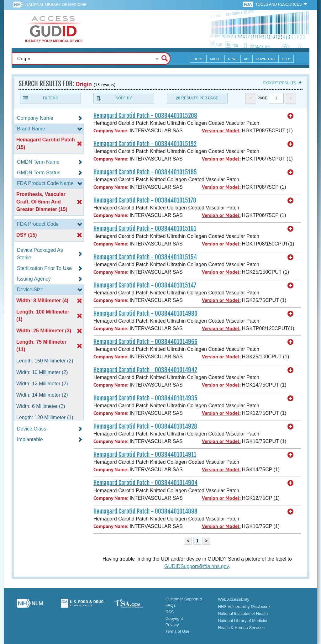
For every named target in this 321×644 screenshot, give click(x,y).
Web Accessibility (234, 599)
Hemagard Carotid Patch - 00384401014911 (145, 455)
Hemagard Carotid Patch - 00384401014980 (145, 314)
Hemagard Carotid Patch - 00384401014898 (145, 511)
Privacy (172, 625)
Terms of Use (178, 631)
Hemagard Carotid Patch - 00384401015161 (145, 229)
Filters (50, 98)
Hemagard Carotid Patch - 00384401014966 (145, 342)
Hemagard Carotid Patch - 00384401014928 (145, 426)
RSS (170, 612)
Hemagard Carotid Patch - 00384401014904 (145, 483)
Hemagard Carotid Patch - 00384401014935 (145, 398)
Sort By (124, 98)
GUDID (54, 29)
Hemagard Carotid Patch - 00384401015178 (145, 200)
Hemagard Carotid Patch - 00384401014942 (145, 370)
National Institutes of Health (243, 613)
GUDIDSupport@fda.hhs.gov (196, 566)
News (233, 59)
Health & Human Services (241, 628)
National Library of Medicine (56, 5)
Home (198, 59)
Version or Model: (221, 131)
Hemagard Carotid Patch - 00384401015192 (145, 144)
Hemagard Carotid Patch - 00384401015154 (145, 257)
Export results (279, 83)
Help (286, 59)
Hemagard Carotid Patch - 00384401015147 (145, 285)
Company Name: (111, 131)
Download (266, 59)
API (247, 59)
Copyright (174, 618)
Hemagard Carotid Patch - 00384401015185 (145, 172)
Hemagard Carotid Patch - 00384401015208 (145, 116)
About (216, 59)
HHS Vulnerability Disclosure (244, 607)
